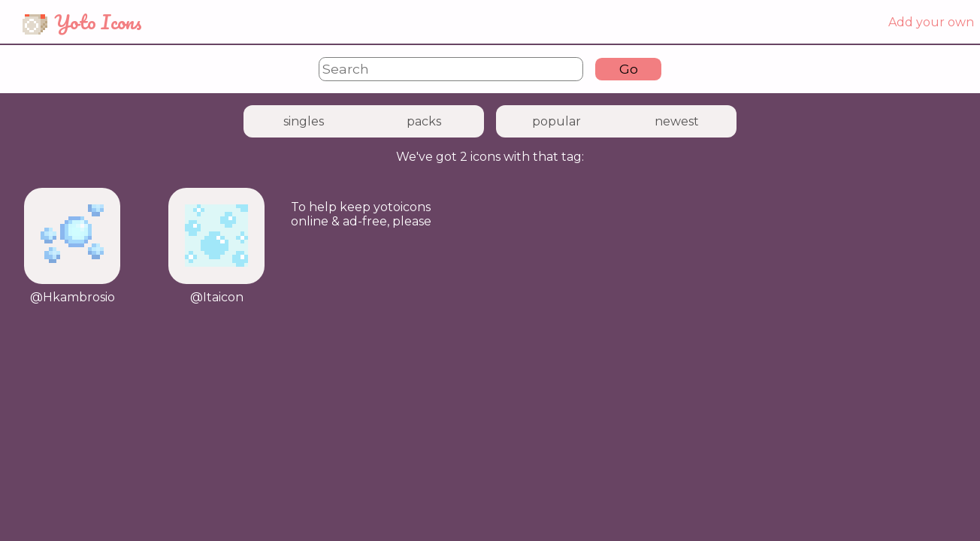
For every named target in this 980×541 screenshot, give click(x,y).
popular (557, 121)
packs (424, 121)
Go (629, 69)
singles (304, 121)
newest (677, 121)
